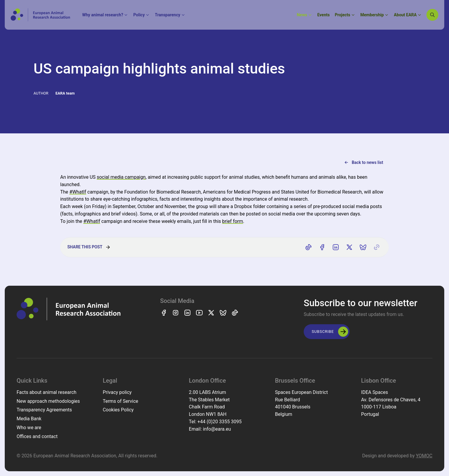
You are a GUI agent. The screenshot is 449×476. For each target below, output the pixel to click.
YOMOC (424, 456)
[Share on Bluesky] (363, 247)
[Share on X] (349, 247)
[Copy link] (377, 247)
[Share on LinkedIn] (336, 247)
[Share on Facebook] (322, 247)
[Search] (432, 15)
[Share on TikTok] (308, 247)
